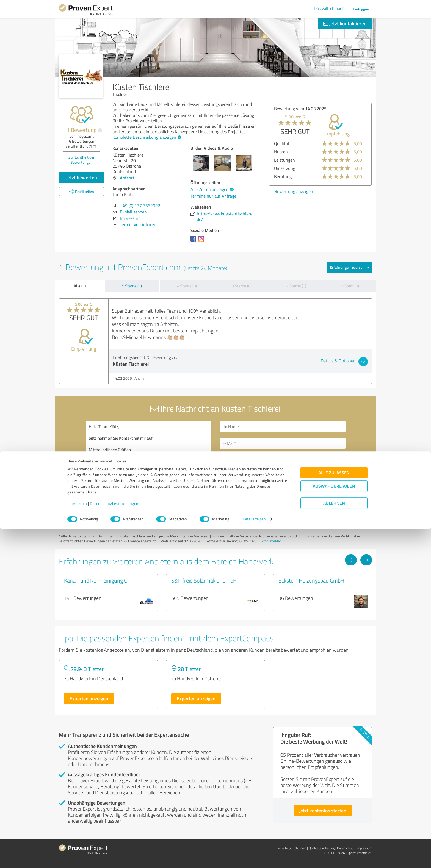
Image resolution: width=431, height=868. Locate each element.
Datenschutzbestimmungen (114, 842)
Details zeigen (254, 858)
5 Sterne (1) (132, 286)
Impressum (77, 842)
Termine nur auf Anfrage (213, 196)
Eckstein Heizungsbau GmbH (311, 580)
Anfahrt (127, 178)
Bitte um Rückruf (244, 459)
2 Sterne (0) (296, 286)
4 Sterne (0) (187, 286)
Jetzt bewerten (82, 177)
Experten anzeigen (89, 698)
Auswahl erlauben (334, 825)
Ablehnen (334, 842)
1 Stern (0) (350, 286)
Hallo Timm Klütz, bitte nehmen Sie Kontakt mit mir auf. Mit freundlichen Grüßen (149, 468)
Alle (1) (80, 286)
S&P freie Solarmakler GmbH (204, 580)
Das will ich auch (329, 8)
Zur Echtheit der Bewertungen (81, 160)
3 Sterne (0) (242, 286)
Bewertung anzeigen (294, 191)
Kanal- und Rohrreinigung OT (97, 580)
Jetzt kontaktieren (345, 23)
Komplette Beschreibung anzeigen (146, 137)
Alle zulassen (334, 811)
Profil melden (272, 541)
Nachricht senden (249, 497)
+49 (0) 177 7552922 (140, 206)
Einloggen (361, 9)
